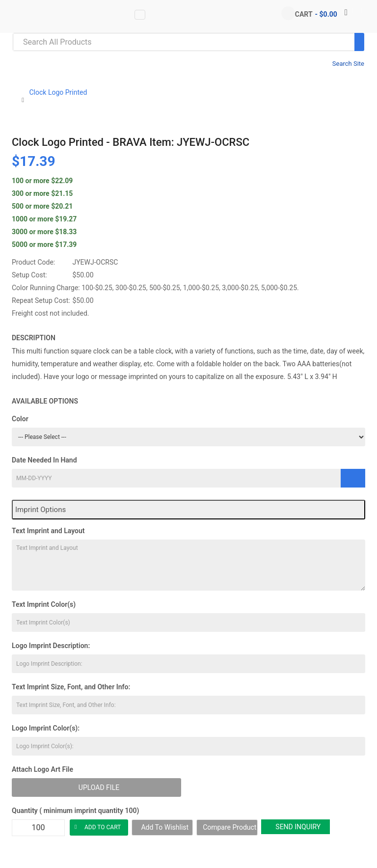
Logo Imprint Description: (51, 646)
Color (20, 419)
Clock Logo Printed (58, 92)
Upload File (99, 787)
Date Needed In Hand (44, 460)
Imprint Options (40, 510)
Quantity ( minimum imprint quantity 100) (75, 811)
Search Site (348, 64)
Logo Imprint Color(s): (46, 728)
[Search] (359, 42)
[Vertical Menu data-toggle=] (140, 15)
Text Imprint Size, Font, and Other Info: (71, 687)
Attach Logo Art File (42, 769)
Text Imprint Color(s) (44, 604)
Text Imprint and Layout (48, 531)
